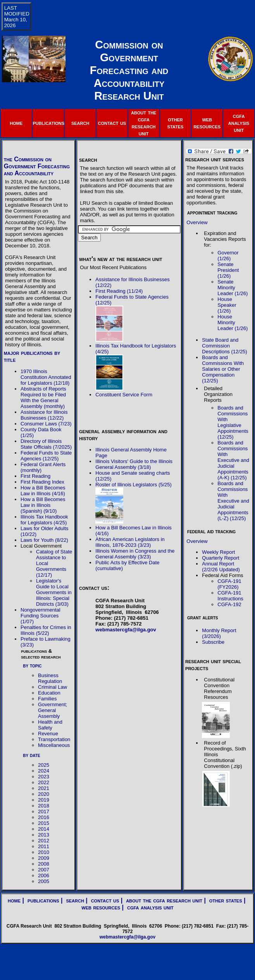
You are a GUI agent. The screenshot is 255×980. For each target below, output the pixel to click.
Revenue (48, 734)
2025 (44, 765)
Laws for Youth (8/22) (44, 540)
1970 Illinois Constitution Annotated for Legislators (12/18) (46, 377)
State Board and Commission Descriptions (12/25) (224, 346)
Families (47, 699)
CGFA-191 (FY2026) (229, 584)
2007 (44, 870)
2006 (44, 875)
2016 (44, 817)
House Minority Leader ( (227, 322)
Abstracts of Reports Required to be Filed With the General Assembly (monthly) (43, 398)
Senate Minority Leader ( (227, 288)
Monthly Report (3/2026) (219, 633)
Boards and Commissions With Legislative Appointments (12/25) (233, 422)
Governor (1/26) (228, 256)
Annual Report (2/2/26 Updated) (221, 567)
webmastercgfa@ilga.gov (126, 630)
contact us (112, 123)
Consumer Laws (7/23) (46, 424)
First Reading (35, 476)
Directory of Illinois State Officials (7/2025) (46, 444)
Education (49, 693)
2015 (44, 823)
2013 (44, 835)
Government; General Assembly (53, 710)
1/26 (224, 276)
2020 (44, 794)
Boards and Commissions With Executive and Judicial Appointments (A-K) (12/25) (233, 460)
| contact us (102, 900)
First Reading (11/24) (119, 291)
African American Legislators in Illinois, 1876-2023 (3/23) (130, 542)
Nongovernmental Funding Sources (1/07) (40, 616)
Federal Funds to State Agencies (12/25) (46, 456)
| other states (222, 900)
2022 (44, 782)
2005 (44, 881)
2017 (44, 811)
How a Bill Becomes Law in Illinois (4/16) (43, 491)
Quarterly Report (221, 558)
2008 (44, 864)
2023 (44, 777)
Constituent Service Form (124, 395)
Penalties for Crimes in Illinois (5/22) (46, 630)
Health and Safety (50, 725)
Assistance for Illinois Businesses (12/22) (44, 415)
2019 (44, 800)
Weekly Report (218, 552)
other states (176, 123)
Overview (197, 222)
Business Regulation (50, 678)
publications (48, 123)
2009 (44, 858)
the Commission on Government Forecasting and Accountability (37, 166)
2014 (44, 829)
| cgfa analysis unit (147, 907)
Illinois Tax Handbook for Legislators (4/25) (44, 520)
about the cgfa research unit (144, 123)
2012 (44, 841)
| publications (40, 900)
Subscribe (213, 642)
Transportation (54, 739)
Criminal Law (53, 687)
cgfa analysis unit (239, 123)
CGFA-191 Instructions (230, 596)
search (80, 123)
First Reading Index (42, 482)
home (16, 123)
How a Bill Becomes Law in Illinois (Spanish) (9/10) (43, 505)
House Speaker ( (227, 305)
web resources (207, 123)
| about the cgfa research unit (161, 900)
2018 (44, 806)
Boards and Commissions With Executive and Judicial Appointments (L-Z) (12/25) (233, 501)
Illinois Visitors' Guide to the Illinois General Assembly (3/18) (134, 464)
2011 (44, 846)
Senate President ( (228, 270)
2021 (44, 788)
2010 (44, 852)
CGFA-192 (229, 604)
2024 (44, 771)
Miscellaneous (54, 745)
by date (31, 755)
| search (72, 900)
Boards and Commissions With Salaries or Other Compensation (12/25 (223, 369)
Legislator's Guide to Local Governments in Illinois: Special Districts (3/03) (54, 592)
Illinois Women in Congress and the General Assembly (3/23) (135, 554)
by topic (32, 665)
